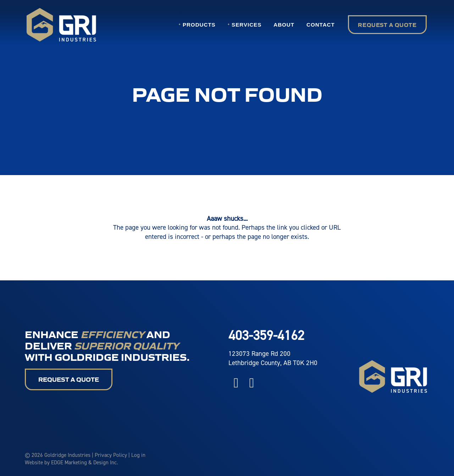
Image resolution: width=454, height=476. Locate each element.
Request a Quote (387, 25)
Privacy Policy (111, 455)
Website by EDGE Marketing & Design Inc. (71, 462)
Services (247, 25)
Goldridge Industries (67, 455)
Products (199, 25)
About (284, 25)
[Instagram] (252, 382)
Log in (138, 455)
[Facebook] (236, 382)
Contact (321, 25)
